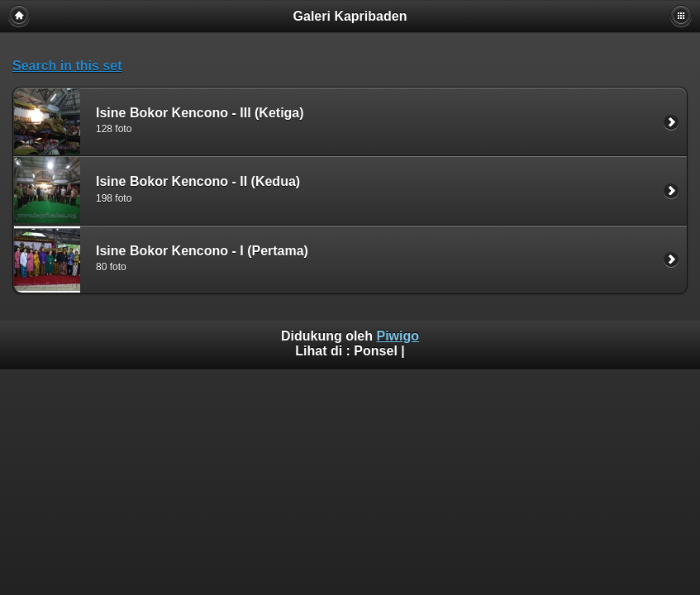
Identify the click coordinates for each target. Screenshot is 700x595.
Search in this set (67, 66)
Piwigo (398, 336)
